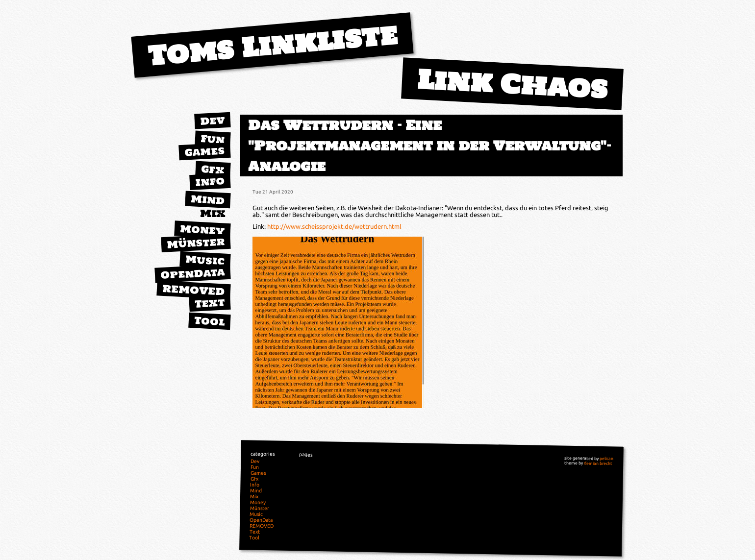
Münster (196, 243)
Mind (208, 200)
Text (210, 303)
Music (205, 260)
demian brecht (598, 463)
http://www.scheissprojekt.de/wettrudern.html (334, 226)
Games (204, 151)
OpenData (193, 273)
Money (202, 230)
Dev (212, 121)
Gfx (213, 169)
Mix (213, 213)
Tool (209, 321)
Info (210, 181)
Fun (213, 139)
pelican (606, 459)
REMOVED (194, 290)
